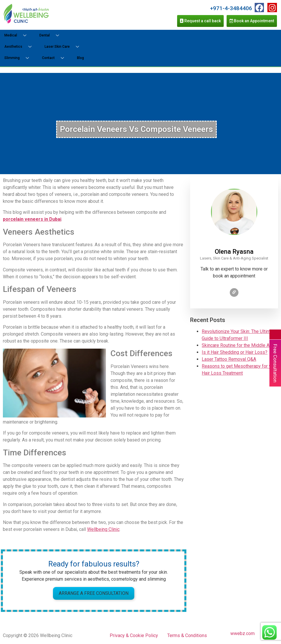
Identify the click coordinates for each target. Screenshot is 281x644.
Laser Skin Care (64, 47)
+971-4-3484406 (231, 8)
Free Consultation (275, 363)
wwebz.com (243, 633)
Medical (18, 35)
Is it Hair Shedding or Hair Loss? (235, 352)
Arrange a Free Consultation (94, 593)
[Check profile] (234, 292)
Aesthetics (20, 47)
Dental (51, 35)
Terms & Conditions (187, 635)
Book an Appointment (252, 21)
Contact (55, 58)
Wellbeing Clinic (103, 529)
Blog (80, 58)
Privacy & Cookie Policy (134, 635)
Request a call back (200, 21)
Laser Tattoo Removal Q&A (229, 359)
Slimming (19, 58)
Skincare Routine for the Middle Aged (239, 345)
